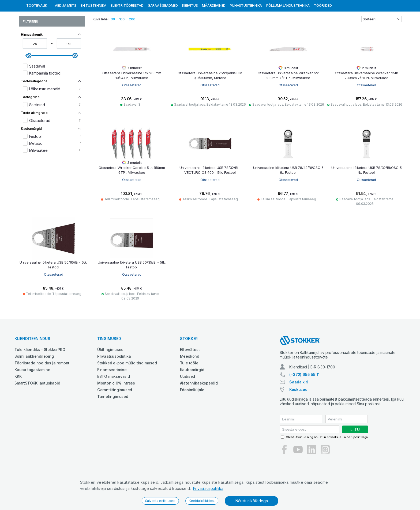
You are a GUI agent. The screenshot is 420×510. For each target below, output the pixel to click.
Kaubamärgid (192, 397)
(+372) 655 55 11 (304, 402)
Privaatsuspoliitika (208, 488)
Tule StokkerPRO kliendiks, (61, 5)
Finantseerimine (112, 397)
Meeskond (190, 384)
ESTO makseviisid (114, 404)
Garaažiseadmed (163, 33)
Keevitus (190, 33)
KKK (18, 404)
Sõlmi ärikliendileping (34, 384)
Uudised (188, 404)
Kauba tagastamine (32, 397)
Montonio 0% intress (116, 411)
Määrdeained (214, 33)
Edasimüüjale (192, 417)
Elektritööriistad (127, 33)
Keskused (298, 417)
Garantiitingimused (115, 417)
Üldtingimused (110, 377)
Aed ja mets (66, 33)
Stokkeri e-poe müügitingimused (127, 391)
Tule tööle (189, 391)
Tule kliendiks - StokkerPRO (40, 377)
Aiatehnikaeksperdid (199, 411)
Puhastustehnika (246, 33)
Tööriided (323, 33)
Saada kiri (299, 410)
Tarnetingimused (113, 424)
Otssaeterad (132, 113)
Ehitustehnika (93, 33)
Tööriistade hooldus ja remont (42, 391)
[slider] (29, 83)
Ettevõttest (190, 377)
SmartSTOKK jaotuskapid (37, 411)
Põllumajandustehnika (288, 33)
